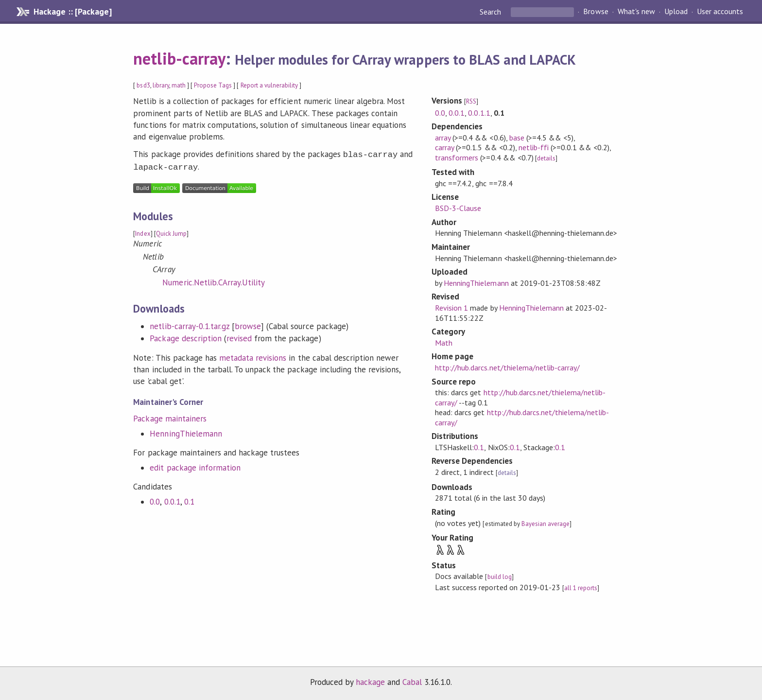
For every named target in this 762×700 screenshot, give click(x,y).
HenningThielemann (186, 432)
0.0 (155, 500)
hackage (370, 682)
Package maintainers (170, 417)
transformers (457, 157)
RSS (471, 101)
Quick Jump (171, 232)
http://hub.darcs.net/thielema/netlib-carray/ (507, 367)
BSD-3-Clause (458, 208)
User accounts (720, 12)
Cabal (412, 682)
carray (444, 147)
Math (444, 343)
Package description (185, 336)
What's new (636, 12)
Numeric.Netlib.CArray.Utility (214, 280)
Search (491, 12)
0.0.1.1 (479, 113)
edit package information (195, 466)
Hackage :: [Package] (72, 12)
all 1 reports (581, 588)
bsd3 (143, 85)
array (443, 138)
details (546, 158)
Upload (676, 12)
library (161, 85)
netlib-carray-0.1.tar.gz (190, 324)
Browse (596, 12)
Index (143, 232)
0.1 (189, 500)
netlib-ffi (534, 147)
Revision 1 (451, 308)
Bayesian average (546, 524)
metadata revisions (253, 356)
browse (248, 324)
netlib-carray (179, 58)
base (517, 138)
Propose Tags (213, 85)
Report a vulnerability (269, 85)
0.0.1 (172, 500)
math (179, 85)
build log (500, 577)
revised (239, 336)
